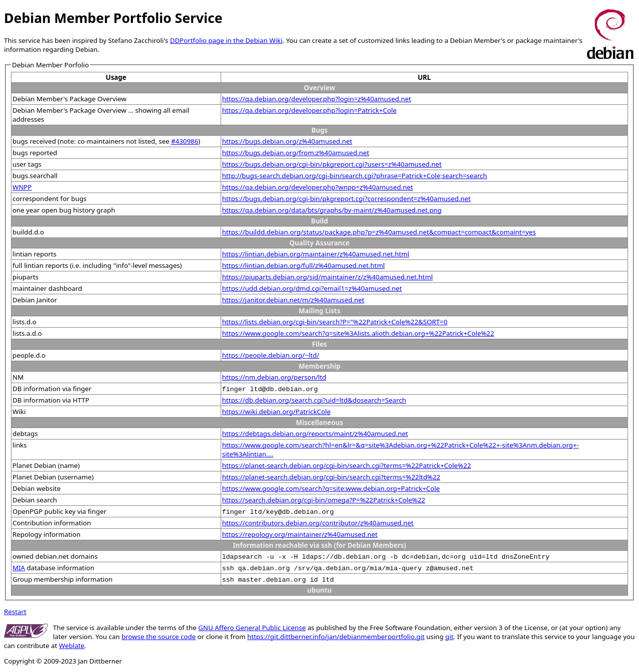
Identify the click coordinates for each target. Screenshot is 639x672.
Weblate (72, 646)
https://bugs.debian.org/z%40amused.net (287, 141)
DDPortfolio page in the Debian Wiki (226, 40)
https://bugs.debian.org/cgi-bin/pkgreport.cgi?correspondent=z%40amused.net (346, 199)
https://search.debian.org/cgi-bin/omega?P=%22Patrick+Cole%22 (324, 500)
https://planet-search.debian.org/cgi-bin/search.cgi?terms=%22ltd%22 (331, 477)
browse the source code (159, 637)
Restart (15, 612)
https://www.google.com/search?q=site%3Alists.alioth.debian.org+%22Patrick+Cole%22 (358, 333)
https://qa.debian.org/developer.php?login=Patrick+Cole (310, 110)
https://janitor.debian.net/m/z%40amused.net (293, 300)
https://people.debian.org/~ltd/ (271, 355)
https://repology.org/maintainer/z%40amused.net (300, 534)
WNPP (22, 187)
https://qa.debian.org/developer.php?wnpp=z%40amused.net (318, 187)
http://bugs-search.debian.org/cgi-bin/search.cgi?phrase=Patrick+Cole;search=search (355, 176)
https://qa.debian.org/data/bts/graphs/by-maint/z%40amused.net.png (332, 210)
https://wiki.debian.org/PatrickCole (276, 412)
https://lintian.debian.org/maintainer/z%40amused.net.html (316, 254)
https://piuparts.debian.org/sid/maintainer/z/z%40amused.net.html (327, 277)
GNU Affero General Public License (252, 628)
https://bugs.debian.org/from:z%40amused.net (296, 153)
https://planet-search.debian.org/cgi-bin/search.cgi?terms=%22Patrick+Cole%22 (347, 465)
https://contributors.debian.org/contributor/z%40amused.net (318, 523)
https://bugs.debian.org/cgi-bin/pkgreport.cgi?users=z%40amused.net (332, 164)
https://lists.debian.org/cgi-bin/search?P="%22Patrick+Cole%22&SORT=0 (335, 322)
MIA (19, 568)
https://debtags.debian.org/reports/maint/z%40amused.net (315, 434)
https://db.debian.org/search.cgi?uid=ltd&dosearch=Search (314, 400)
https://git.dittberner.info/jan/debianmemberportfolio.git (336, 637)
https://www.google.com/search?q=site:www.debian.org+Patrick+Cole (331, 488)
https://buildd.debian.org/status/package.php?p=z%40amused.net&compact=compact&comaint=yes (379, 232)
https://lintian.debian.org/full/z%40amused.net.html (304, 265)
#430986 (185, 141)
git (449, 637)
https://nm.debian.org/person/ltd (274, 377)
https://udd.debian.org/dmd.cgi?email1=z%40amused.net (312, 288)
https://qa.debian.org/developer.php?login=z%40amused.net (317, 99)
